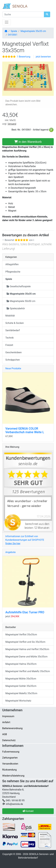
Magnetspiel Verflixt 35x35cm (21, 635)
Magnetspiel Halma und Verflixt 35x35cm (27, 649)
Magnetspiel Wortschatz (18, 701)
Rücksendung (9, 770)
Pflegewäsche (13, 272)
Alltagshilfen (12, 264)
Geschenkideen (14, 352)
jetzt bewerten (43, 57)
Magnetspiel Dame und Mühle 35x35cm (26, 657)
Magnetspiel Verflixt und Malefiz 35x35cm (28, 671)
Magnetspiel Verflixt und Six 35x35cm (25, 642)
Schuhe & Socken (15, 323)
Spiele (14, 31)
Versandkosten (10, 764)
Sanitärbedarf (13, 330)
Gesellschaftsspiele (19, 286)
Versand (12, 124)
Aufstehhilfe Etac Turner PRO (25, 612)
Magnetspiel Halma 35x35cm (21, 664)
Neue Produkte (13, 368)
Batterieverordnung (12, 728)
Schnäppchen (13, 360)
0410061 (13, 35)
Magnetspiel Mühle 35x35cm (21, 679)
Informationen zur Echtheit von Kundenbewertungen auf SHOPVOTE (25, 540)
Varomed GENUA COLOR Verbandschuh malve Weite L (25, 430)
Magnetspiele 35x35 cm (33, 31)
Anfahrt (6, 722)
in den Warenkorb (28, 142)
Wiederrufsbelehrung (13, 776)
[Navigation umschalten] (7, 22)
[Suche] (23, 14)
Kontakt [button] (28, 811)
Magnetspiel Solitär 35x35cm (21, 686)
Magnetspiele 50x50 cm (21, 301)
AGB (5, 734)
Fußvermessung (11, 752)
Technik (9, 338)
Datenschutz (9, 740)
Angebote (11, 552)
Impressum (8, 716)
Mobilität (10, 316)
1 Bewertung (24, 57)
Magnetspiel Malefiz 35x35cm (21, 693)
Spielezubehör (16, 308)
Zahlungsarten (10, 758)
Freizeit (9, 345)
